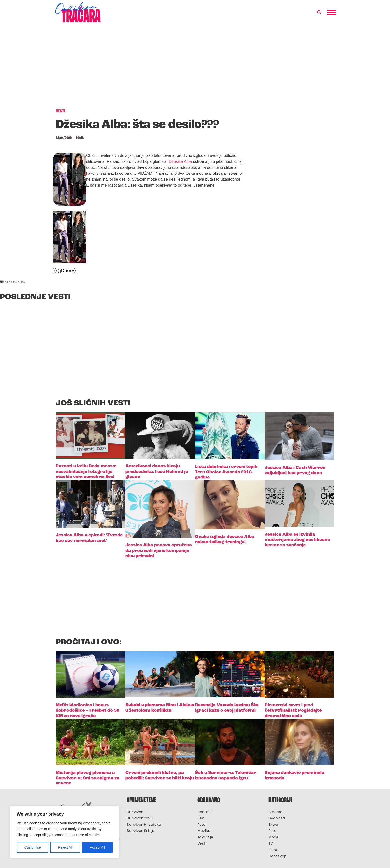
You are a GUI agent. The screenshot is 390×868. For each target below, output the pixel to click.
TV (271, 844)
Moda (273, 838)
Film (201, 818)
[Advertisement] (195, 68)
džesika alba (15, 282)
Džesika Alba (181, 161)
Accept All (97, 847)
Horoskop (277, 856)
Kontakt (205, 812)
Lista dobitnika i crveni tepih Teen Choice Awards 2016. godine (226, 472)
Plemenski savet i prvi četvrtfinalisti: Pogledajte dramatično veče (293, 711)
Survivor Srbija (141, 831)
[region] (65, 832)
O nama (275, 812)
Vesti (202, 844)
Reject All (65, 847)
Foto (201, 825)
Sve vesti (277, 818)
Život (273, 850)
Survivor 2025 (140, 818)
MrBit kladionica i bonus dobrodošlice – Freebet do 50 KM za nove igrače (88, 711)
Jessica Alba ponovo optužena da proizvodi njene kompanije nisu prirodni (159, 551)
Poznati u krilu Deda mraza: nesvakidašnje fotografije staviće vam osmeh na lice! (86, 472)
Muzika (204, 831)
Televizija (205, 838)
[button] (319, 12)
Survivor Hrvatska (144, 825)
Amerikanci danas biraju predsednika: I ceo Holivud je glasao (157, 472)
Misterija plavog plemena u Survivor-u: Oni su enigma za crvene (88, 778)
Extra (273, 825)
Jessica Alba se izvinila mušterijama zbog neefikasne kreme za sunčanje (297, 540)
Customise (33, 847)
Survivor (135, 812)
